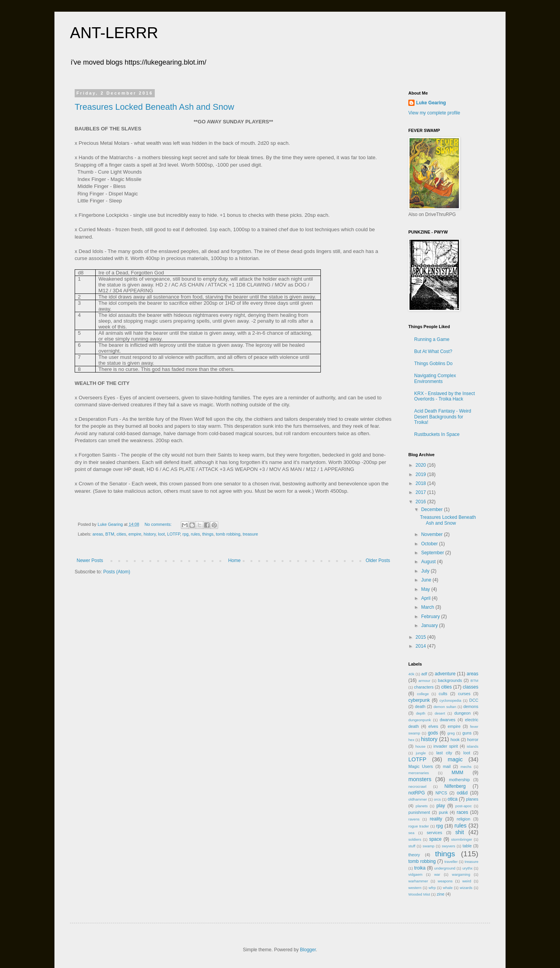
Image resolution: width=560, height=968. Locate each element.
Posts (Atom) (116, 572)
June (427, 580)
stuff (412, 846)
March (428, 607)
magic (455, 759)
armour (424, 681)
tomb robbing (228, 534)
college (423, 694)
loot (161, 534)
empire (135, 534)
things (208, 534)
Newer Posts (90, 560)
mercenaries (419, 773)
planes (472, 799)
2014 (422, 646)
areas (98, 534)
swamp (429, 846)
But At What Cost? (433, 351)
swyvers (449, 846)
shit (460, 832)
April (426, 598)
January (430, 625)
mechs (466, 767)
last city (444, 753)
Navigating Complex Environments (435, 378)
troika (420, 868)
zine (441, 894)
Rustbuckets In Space (437, 434)
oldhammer (418, 799)
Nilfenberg (455, 786)
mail (447, 766)
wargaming (461, 874)
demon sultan (445, 707)
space (435, 839)
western (415, 888)
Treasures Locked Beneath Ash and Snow (154, 107)
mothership (459, 780)
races (462, 812)
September (433, 553)
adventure (445, 674)
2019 (422, 474)
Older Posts (378, 560)
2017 (422, 492)
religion (463, 819)
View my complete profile (434, 113)
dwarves (448, 720)
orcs (437, 799)
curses (464, 694)
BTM (110, 534)
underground (445, 868)
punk (443, 812)
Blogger (308, 950)
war (437, 874)
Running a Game (432, 339)
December (433, 509)
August (429, 562)
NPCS (441, 793)
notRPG (417, 793)
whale (448, 888)
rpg (185, 534)
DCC (474, 700)
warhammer (418, 881)
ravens (414, 819)
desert (440, 713)
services (434, 833)
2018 (422, 483)
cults (443, 694)
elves (433, 726)
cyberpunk (419, 700)
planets (422, 806)
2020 (422, 465)
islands (472, 746)
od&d (462, 793)
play (441, 806)
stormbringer (462, 839)
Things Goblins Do (433, 364)
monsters (420, 779)
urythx (467, 868)
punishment (419, 812)
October (430, 544)
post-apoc (464, 806)
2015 (422, 637)
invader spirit (446, 746)
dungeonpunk (420, 720)
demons (471, 706)
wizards (466, 888)
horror (473, 740)
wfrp (432, 888)
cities (122, 534)
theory (414, 855)
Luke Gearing (431, 103)
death (420, 706)
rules (195, 534)
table (467, 846)
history (150, 534)
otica (452, 799)
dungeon (462, 713)
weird (467, 881)
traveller (451, 862)
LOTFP (174, 534)
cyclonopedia (450, 700)
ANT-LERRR (114, 33)
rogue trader (419, 826)
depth (421, 713)
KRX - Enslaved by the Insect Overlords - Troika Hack (444, 396)
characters (424, 687)
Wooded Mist (419, 894)
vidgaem (415, 874)
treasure (250, 534)
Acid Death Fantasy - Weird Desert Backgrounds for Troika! (443, 417)
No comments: (159, 524)
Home (234, 560)
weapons (445, 881)
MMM (457, 773)
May (426, 589)
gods (433, 733)
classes (471, 687)
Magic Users (421, 766)
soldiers (415, 839)
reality (436, 819)
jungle (421, 753)
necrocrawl (417, 786)
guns (467, 733)
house (420, 746)
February (431, 617)
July (426, 571)
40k (411, 674)
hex (411, 740)
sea (411, 833)
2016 (422, 502)
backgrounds (450, 680)
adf (424, 674)
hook (455, 740)
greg (451, 733)
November (433, 534)
